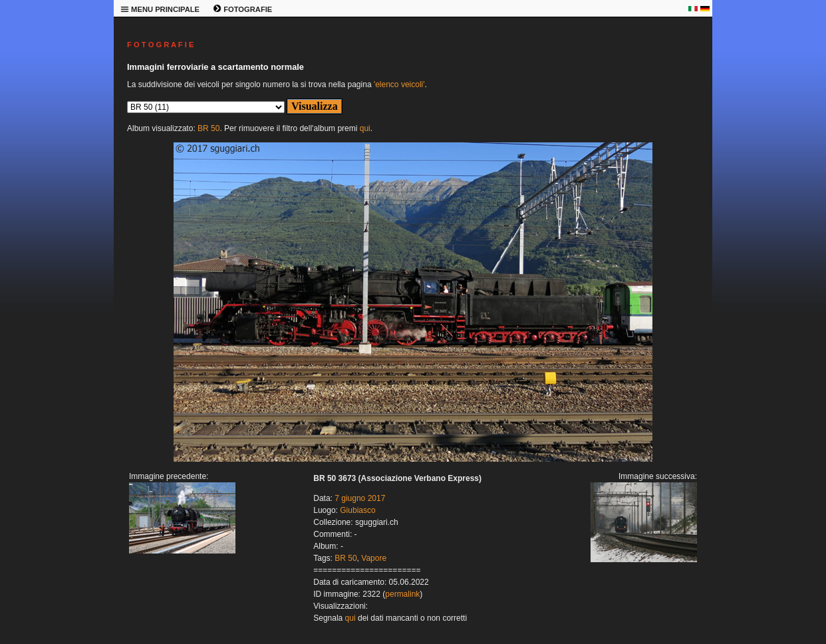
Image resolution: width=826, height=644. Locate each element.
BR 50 (208, 128)
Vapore (374, 558)
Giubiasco (357, 510)
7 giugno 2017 (360, 498)
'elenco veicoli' (399, 84)
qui (365, 128)
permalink (402, 594)
